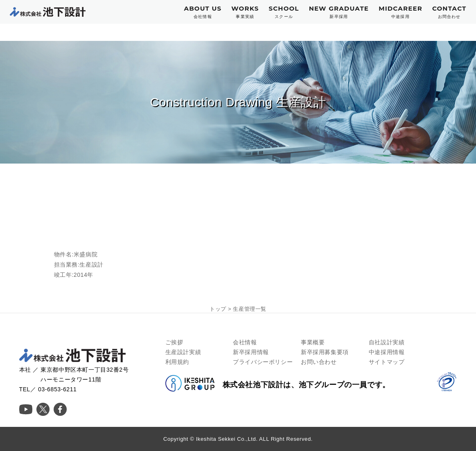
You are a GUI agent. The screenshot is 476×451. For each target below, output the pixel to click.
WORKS (245, 12)
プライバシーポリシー (263, 362)
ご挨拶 (174, 342)
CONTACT (449, 12)
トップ (218, 309)
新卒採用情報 (251, 352)
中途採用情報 (387, 352)
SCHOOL (284, 12)
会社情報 (245, 342)
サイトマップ (387, 362)
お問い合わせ (319, 362)
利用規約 (177, 362)
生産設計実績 (183, 352)
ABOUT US (203, 12)
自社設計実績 (387, 342)
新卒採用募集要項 (325, 352)
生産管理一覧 (250, 309)
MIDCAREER (400, 12)
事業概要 (313, 342)
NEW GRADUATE (339, 12)
